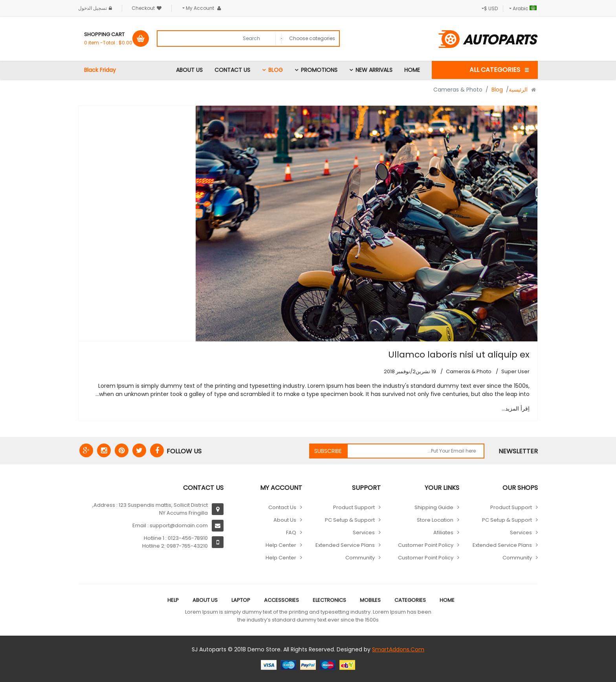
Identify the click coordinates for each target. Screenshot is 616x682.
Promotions (319, 70)
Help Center (281, 545)
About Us (189, 70)
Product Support (511, 507)
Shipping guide (434, 507)
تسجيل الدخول (96, 8)
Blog (276, 70)
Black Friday (100, 70)
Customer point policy (426, 545)
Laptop (241, 600)
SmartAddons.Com (398, 649)
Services (521, 533)
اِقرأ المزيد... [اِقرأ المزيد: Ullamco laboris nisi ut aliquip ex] (516, 409)
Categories (410, 600)
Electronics (329, 600)
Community (517, 558)
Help (173, 600)
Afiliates (443, 533)
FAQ (291, 533)
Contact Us (232, 70)
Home (412, 70)
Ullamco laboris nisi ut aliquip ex (459, 355)
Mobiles (370, 600)
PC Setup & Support (507, 520)
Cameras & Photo (469, 371)
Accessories (281, 600)
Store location (435, 520)
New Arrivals (374, 70)
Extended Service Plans (502, 545)
